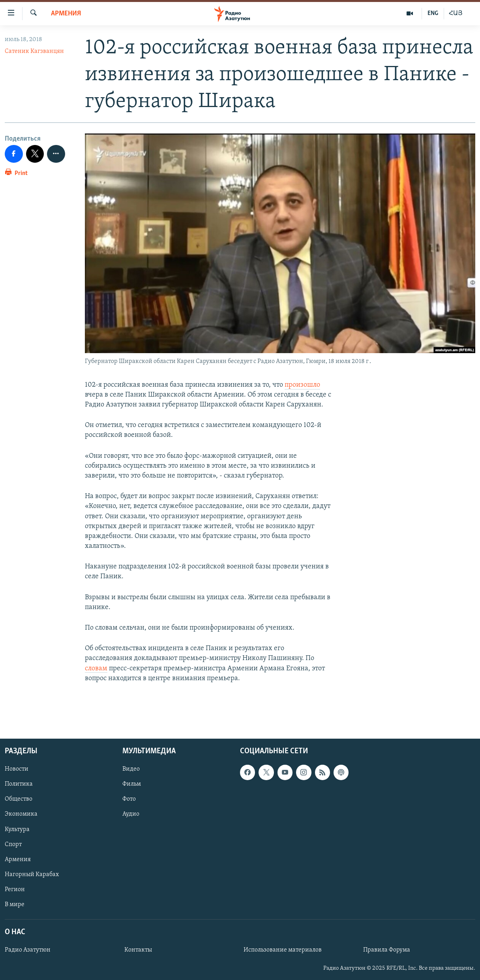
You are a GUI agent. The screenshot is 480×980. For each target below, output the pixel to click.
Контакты (138, 950)
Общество (19, 799)
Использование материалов (283, 950)
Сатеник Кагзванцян (34, 51)
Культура (17, 830)
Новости (17, 769)
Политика (19, 784)
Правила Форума (387, 950)
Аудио (131, 814)
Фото (129, 799)
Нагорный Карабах (32, 875)
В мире (15, 905)
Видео (131, 769)
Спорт (13, 845)
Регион (15, 890)
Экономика (21, 814)
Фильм (132, 784)
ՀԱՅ (456, 13)
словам (96, 669)
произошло (302, 385)
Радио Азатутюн (28, 950)
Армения (66, 14)
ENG (433, 13)
